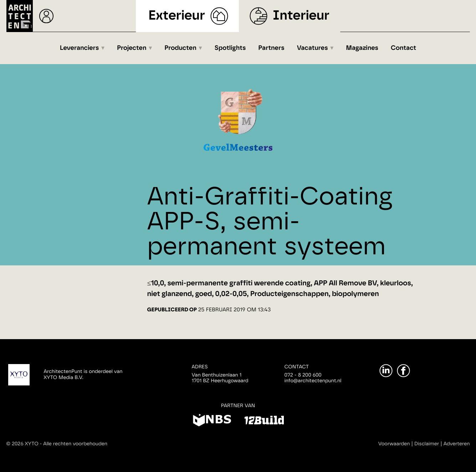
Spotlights (230, 48)
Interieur (301, 16)
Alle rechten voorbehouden (75, 444)
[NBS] (212, 421)
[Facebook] (403, 371)
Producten (180, 48)
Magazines (362, 48)
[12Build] (264, 421)
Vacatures (313, 48)
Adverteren (457, 444)
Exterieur (177, 16)
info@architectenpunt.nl (313, 381)
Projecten (132, 48)
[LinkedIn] (386, 371)
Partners (271, 48)
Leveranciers (80, 48)
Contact (403, 48)
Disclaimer (427, 444)
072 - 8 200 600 (303, 375)
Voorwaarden (394, 444)
